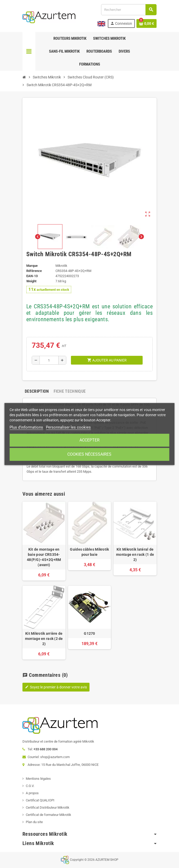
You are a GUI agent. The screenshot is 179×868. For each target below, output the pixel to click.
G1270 (89, 633)
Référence (34, 271)
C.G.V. (30, 786)
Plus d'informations (26, 427)
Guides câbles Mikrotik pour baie (89, 552)
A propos (32, 793)
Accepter (89, 440)
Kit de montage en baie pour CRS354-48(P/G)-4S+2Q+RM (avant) (44, 557)
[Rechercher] (129, 10)
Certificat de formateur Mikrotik (48, 815)
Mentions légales (38, 779)
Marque (32, 266)
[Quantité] (49, 360)
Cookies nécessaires (89, 454)
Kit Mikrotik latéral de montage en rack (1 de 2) (135, 554)
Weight (31, 281)
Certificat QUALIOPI (40, 800)
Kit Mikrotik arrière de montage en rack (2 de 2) (44, 639)
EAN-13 (32, 276)
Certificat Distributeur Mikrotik (48, 807)
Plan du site (34, 822)
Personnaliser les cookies (68, 427)
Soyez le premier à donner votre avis (56, 687)
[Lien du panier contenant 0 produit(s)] (147, 23)
